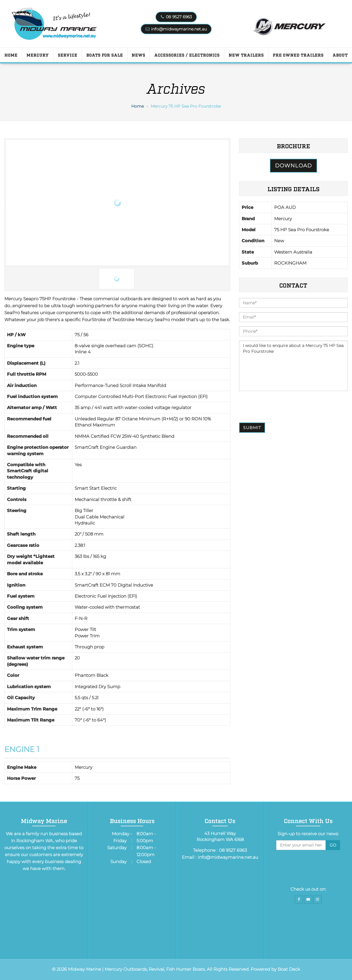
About (340, 55)
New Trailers (246, 55)
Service (68, 55)
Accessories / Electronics (187, 55)
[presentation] (283, 407)
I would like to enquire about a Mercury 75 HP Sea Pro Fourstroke (293, 366)
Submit (252, 428)
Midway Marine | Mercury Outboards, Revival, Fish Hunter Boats (136, 969)
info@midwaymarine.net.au (179, 29)
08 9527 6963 (179, 17)
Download (293, 166)
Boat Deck (289, 969)
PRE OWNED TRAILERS (298, 55)
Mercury (38, 55)
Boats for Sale (105, 55)
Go (333, 845)
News (138, 55)
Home (11, 55)
